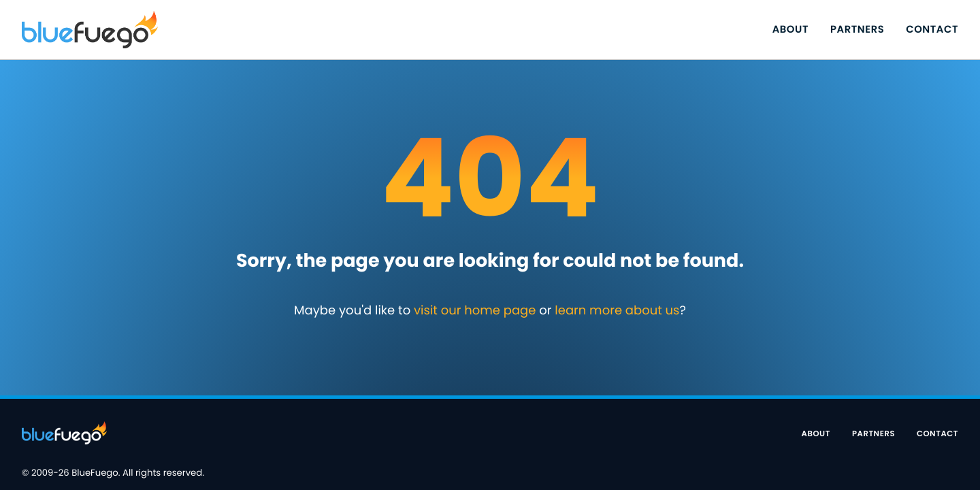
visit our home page (475, 311)
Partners (857, 30)
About (790, 30)
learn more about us (617, 311)
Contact (932, 30)
